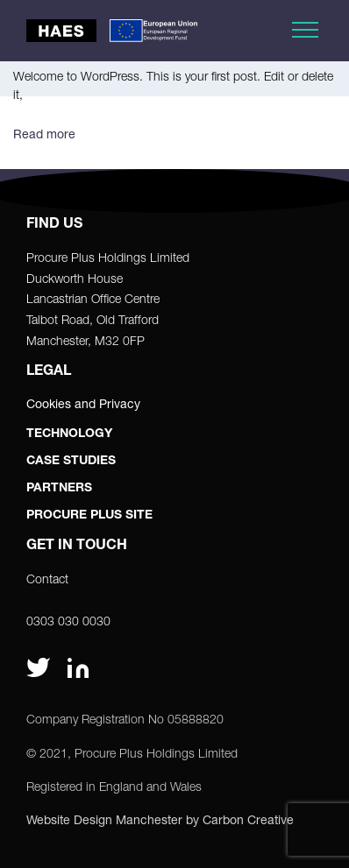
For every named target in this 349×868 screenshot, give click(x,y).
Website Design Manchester (104, 819)
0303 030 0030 (68, 621)
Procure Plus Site (89, 516)
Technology (69, 434)
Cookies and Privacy (83, 403)
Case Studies (71, 462)
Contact (47, 579)
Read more (44, 134)
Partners (59, 489)
